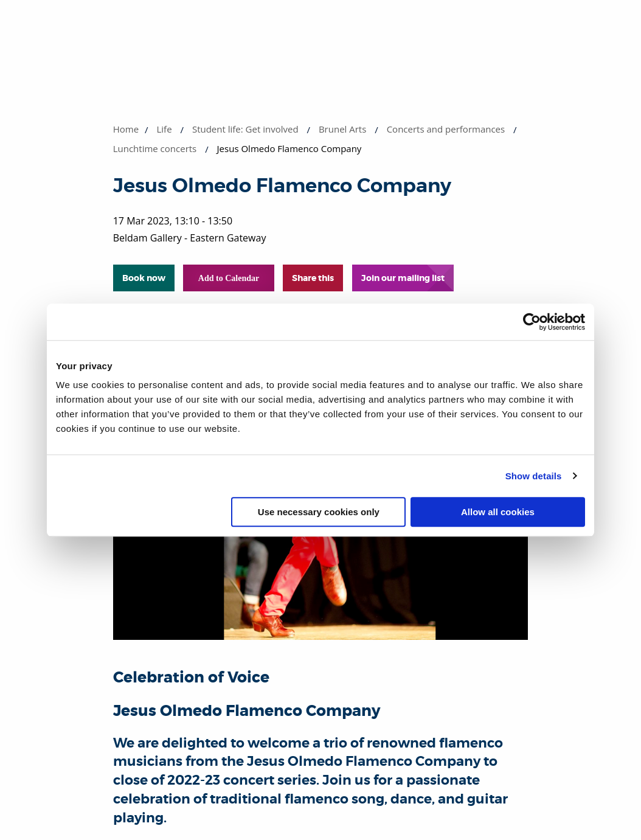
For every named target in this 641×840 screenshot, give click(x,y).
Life (165, 129)
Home (126, 129)
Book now (144, 278)
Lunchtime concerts (155, 148)
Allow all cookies (498, 512)
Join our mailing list (403, 278)
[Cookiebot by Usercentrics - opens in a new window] (532, 322)
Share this (313, 278)
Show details (534, 476)
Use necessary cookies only (319, 512)
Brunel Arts (342, 129)
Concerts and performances (446, 129)
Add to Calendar (229, 278)
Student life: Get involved (245, 129)
